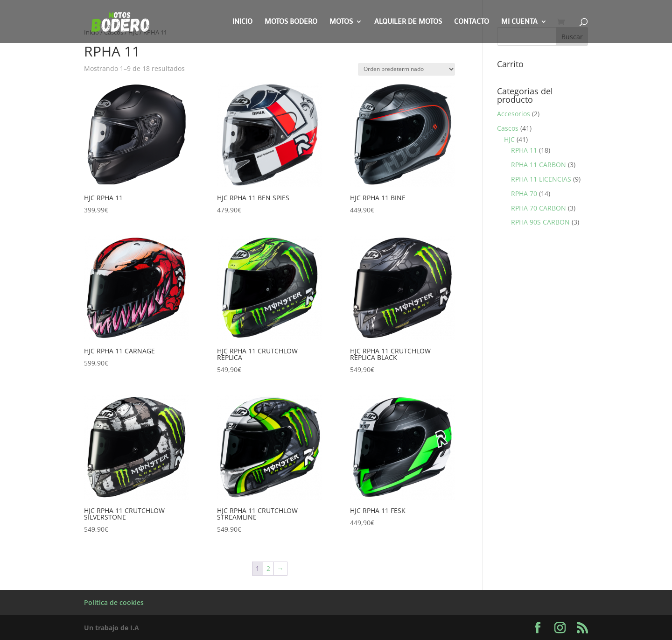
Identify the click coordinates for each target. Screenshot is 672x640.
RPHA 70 (524, 193)
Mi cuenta (519, 22)
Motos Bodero (291, 22)
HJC (509, 139)
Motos (341, 22)
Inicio (242, 22)
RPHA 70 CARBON (539, 208)
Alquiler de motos (408, 22)
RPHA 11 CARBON (539, 165)
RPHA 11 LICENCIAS (541, 179)
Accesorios (514, 114)
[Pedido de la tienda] (406, 69)
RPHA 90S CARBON (540, 222)
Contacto (472, 22)
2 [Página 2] (268, 568)
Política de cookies (114, 602)
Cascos (508, 128)
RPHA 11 (524, 150)
